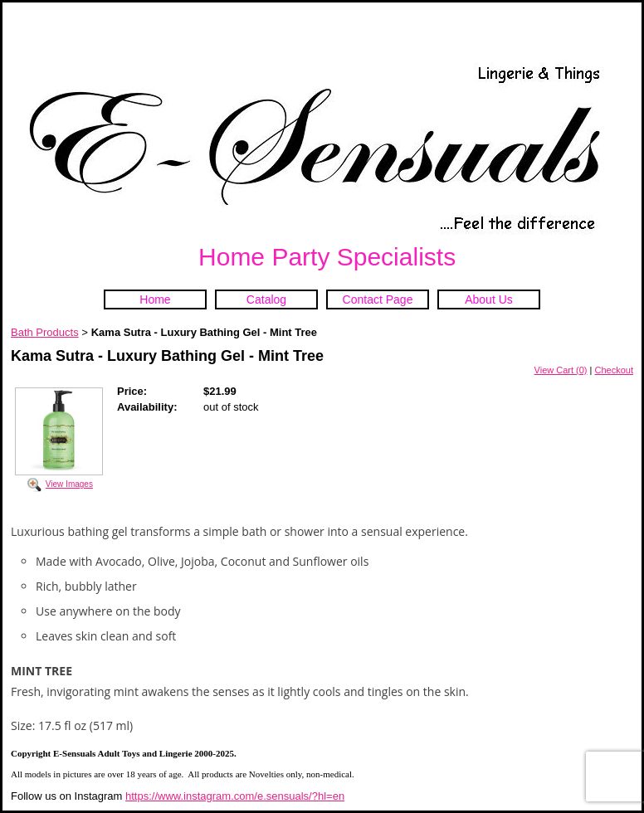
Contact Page (378, 299)
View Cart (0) (561, 370)
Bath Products (45, 332)
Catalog (266, 299)
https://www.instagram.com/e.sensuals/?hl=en (235, 796)
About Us (489, 299)
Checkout (614, 370)
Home (155, 299)
